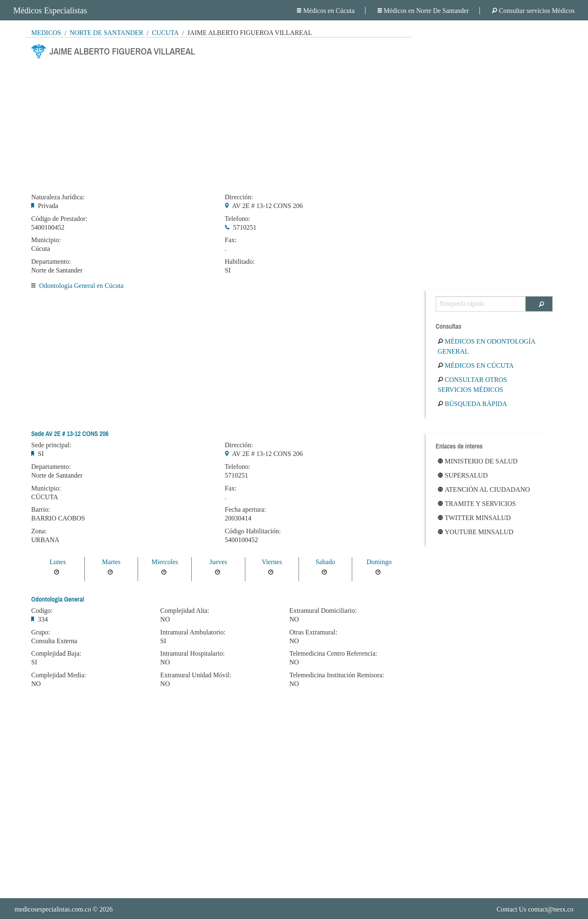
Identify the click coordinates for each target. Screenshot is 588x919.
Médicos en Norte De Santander (423, 11)
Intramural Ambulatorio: (193, 632)
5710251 (245, 227)
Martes (111, 562)
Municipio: (46, 240)
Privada (48, 206)
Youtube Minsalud (476, 532)
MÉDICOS (46, 33)
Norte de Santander (57, 270)
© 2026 (64, 909)
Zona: (39, 531)
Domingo (379, 562)
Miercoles (165, 562)
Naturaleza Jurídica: (58, 197)
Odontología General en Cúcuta (81, 286)
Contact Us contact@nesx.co (535, 909)
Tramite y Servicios (477, 504)
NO (36, 684)
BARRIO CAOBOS (58, 518)
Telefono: (238, 219)
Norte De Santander (106, 33)
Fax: (231, 240)
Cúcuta (165, 33)
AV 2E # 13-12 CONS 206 (268, 206)
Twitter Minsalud (474, 518)
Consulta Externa (54, 641)
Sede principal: (51, 445)
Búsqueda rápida (473, 404)
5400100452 (48, 227)
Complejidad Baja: (56, 654)
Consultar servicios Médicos (533, 11)
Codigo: (42, 611)
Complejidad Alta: (185, 611)
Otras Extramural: (313, 632)
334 (43, 619)
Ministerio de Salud (478, 461)
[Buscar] (539, 304)
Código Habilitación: (253, 531)
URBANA (45, 540)
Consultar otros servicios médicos (473, 385)
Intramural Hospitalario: (192, 654)
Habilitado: (240, 262)
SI (228, 270)
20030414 (238, 518)
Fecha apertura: (246, 510)
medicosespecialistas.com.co (53, 909)
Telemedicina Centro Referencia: (333, 654)
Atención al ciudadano (484, 489)
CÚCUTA (45, 497)
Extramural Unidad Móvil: (196, 675)
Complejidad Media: (59, 675)
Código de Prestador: (59, 219)
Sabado (325, 562)
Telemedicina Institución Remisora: (337, 675)
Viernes (272, 562)
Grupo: (41, 632)
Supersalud (463, 475)
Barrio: (41, 510)
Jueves (219, 562)
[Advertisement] (219, 124)
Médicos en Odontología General (487, 346)
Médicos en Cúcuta (326, 11)
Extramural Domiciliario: (323, 611)
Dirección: (239, 197)
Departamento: (51, 262)
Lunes (58, 562)
